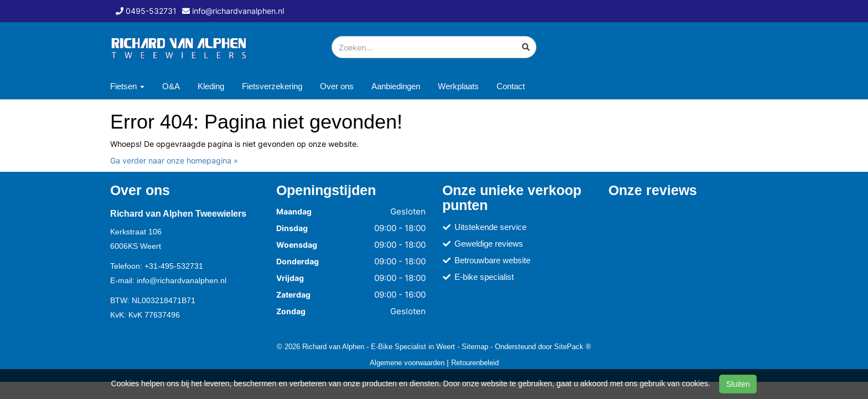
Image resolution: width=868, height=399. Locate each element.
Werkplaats (458, 86)
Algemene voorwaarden (407, 362)
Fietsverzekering (272, 86)
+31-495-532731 (174, 266)
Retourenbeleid (475, 362)
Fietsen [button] (127, 86)
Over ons (337, 86)
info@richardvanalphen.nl (182, 280)
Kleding (211, 86)
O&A (171, 86)
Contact (511, 86)
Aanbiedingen (396, 86)
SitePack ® (573, 346)
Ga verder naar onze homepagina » (174, 160)
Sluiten (738, 384)
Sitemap (475, 346)
